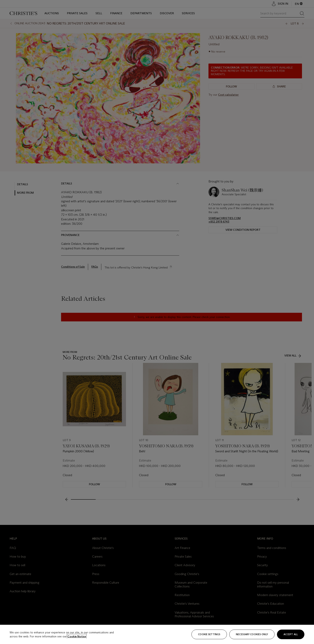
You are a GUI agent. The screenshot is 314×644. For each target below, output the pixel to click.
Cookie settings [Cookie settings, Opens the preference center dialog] (209, 634)
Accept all (291, 634)
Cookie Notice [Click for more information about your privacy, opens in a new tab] (77, 636)
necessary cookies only (252, 634)
